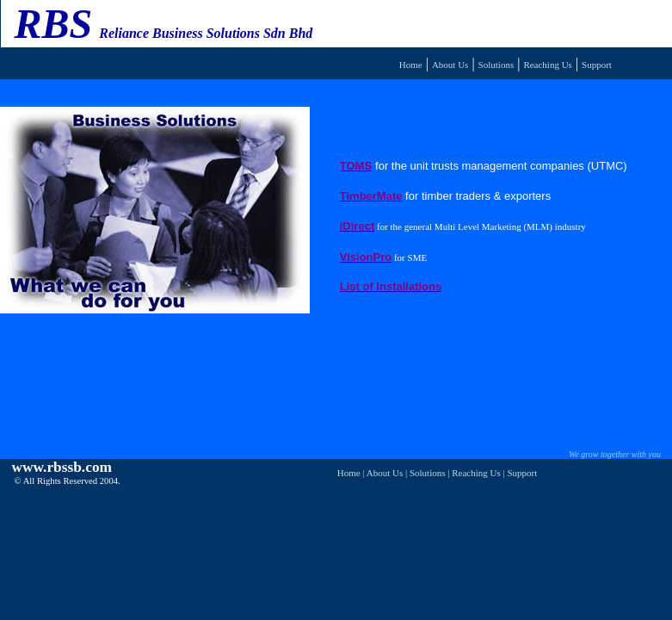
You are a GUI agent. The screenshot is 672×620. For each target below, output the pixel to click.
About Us (450, 65)
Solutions (496, 65)
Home (411, 65)
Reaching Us (548, 65)
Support (597, 65)
